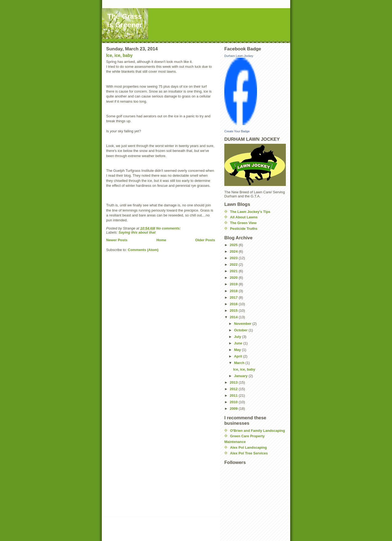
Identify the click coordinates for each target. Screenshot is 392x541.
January (241, 376)
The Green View (243, 223)
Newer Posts (117, 240)
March (240, 363)
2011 (234, 395)
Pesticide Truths (244, 229)
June (239, 343)
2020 (234, 278)
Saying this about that (137, 232)
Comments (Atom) (143, 250)
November (243, 324)
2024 (234, 251)
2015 (234, 311)
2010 (234, 402)
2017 (234, 297)
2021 (234, 271)
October (241, 330)
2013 (234, 382)
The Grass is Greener (125, 21)
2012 (234, 389)
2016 (234, 304)
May (238, 350)
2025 (234, 245)
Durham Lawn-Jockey (239, 56)
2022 (234, 265)
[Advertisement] (171, 529)
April (239, 356)
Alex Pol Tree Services (249, 453)
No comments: (169, 228)
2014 (234, 317)
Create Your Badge (237, 131)
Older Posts (205, 240)
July (238, 337)
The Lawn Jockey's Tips (250, 212)
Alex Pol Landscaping (248, 447)
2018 (234, 291)
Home (161, 240)
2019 (234, 284)
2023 (234, 258)
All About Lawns (244, 217)
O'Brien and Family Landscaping (258, 431)
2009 (234, 409)
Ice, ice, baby (119, 55)
